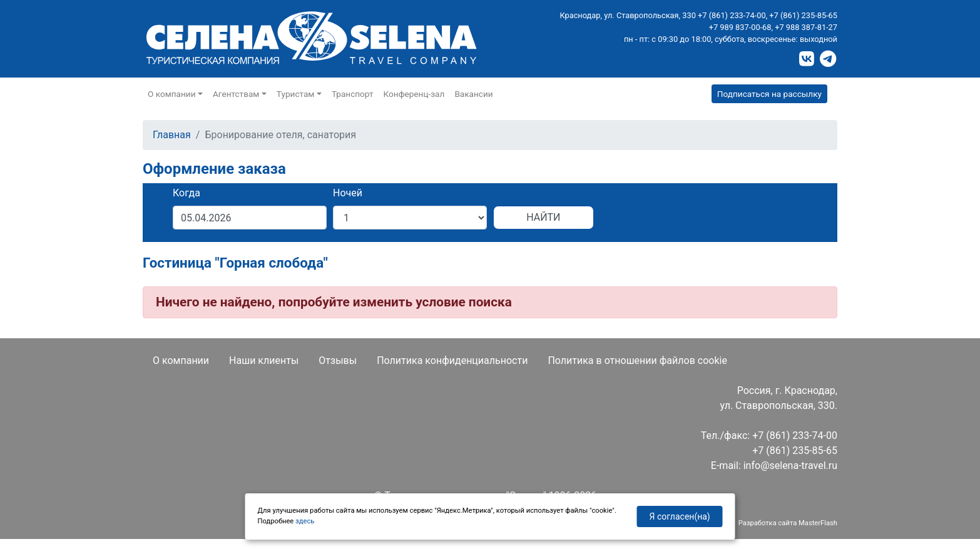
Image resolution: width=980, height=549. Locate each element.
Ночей (348, 193)
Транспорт (353, 94)
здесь (305, 521)
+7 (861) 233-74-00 (732, 15)
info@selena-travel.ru (790, 466)
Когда (186, 193)
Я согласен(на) (680, 516)
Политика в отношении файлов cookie (637, 360)
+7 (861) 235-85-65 (803, 15)
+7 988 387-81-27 (806, 27)
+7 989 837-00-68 (740, 27)
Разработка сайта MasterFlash (788, 523)
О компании (181, 360)
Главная (172, 135)
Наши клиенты (264, 360)
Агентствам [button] (236, 94)
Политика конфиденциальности (452, 360)
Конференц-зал (414, 94)
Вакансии (473, 94)
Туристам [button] (296, 94)
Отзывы (338, 360)
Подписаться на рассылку (769, 94)
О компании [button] (172, 94)
